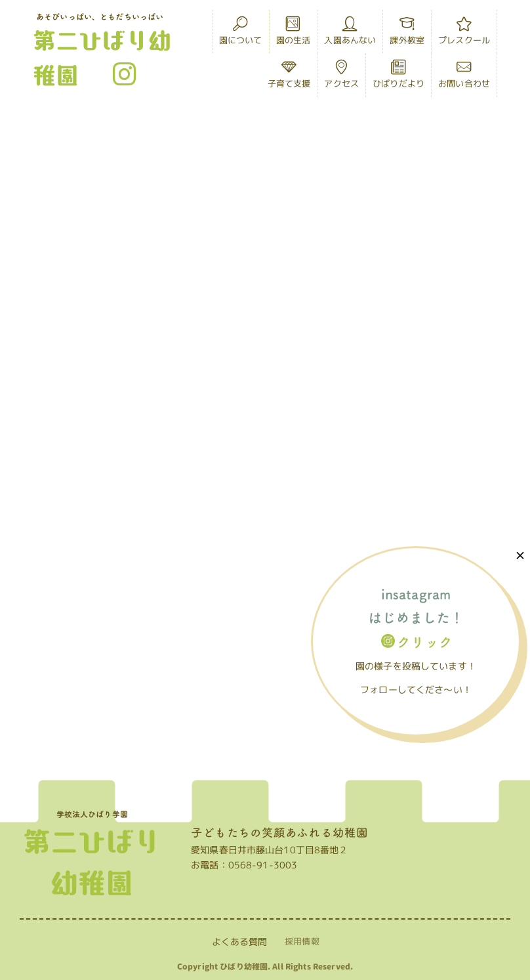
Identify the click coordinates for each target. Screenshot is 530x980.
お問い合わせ (464, 77)
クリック (417, 642)
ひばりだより (398, 77)
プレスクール (464, 34)
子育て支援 (289, 77)
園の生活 (294, 34)
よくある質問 (240, 942)
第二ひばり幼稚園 (102, 58)
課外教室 (407, 34)
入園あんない (350, 34)
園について (241, 34)
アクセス (341, 77)
